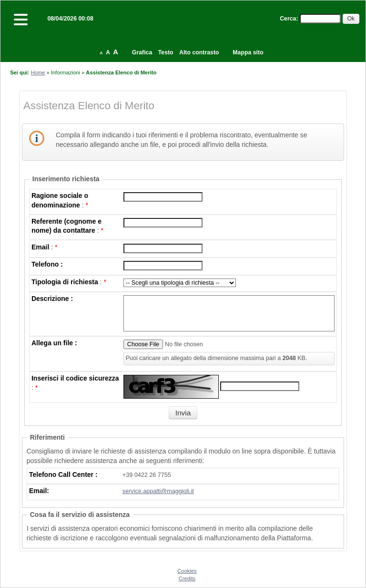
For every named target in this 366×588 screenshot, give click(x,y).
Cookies (187, 571)
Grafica (142, 52)
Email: (39, 491)
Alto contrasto (199, 52)
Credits (187, 578)
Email (40, 247)
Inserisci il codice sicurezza (75, 378)
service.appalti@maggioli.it (158, 491)
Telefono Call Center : (63, 475)
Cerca (288, 19)
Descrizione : (52, 299)
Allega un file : (54, 343)
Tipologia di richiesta (65, 282)
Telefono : (47, 264)
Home (38, 72)
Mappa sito (248, 52)
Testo (166, 52)
